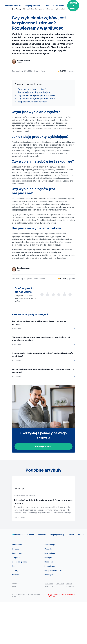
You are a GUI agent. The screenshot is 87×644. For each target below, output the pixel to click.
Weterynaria (17, 587)
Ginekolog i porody (19, 604)
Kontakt (71, 577)
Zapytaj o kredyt (73, 6)
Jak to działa (58, 6)
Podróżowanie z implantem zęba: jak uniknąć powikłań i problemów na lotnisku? (43, 397)
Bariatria (15, 617)
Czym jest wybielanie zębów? (32, 131)
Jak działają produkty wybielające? (34, 135)
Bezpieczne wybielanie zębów (32, 144)
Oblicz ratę (42, 577)
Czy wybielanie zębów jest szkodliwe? (36, 138)
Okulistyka (49, 617)
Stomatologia (50, 587)
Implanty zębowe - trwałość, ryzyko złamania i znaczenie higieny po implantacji (43, 413)
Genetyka (48, 591)
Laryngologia (50, 595)
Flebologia (49, 604)
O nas (46, 6)
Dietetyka (48, 600)
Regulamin (60, 626)
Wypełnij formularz (43, 489)
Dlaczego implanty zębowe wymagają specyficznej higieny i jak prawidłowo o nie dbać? (41, 381)
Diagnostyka (17, 595)
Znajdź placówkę (32, 6)
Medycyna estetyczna (53, 613)
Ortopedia (16, 600)
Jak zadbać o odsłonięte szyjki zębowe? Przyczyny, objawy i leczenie (39, 365)
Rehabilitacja (50, 608)
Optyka (15, 608)
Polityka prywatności (71, 627)
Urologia (15, 591)
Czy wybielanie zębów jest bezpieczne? (37, 141)
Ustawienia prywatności (49, 627)
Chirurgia (16, 613)
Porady (81, 577)
